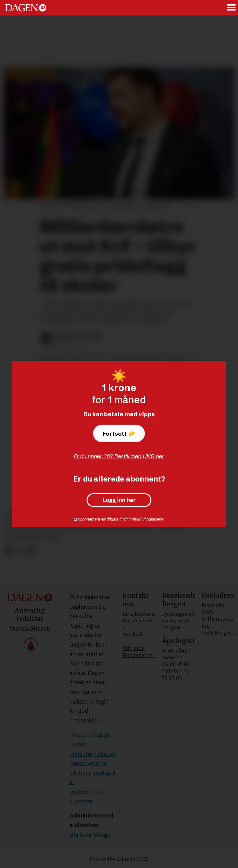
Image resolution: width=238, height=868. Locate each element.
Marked (132, 635)
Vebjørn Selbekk (30, 628)
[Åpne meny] (231, 8)
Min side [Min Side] (133, 648)
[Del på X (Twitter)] (20, 551)
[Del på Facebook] (9, 551)
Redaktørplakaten (92, 754)
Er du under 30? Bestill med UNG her (119, 456)
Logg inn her (119, 500)
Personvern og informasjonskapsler (92, 773)
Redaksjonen (139, 614)
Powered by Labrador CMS (119, 859)
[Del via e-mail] (31, 551)
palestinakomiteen (33, 537)
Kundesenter (139, 655)
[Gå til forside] (26, 8)
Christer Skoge (90, 835)
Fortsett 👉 (119, 434)
